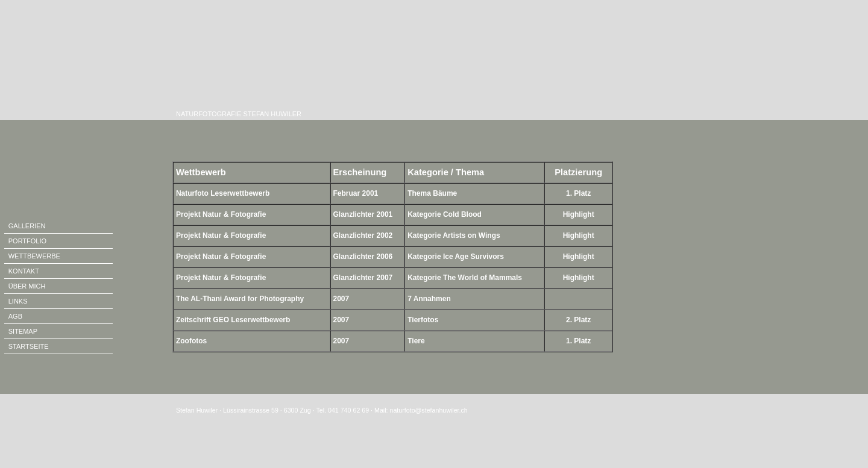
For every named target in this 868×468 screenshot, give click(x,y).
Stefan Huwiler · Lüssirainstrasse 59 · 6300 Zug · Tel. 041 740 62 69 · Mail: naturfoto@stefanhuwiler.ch (322, 410)
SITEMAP (23, 331)
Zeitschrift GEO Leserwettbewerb (233, 320)
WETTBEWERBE (34, 256)
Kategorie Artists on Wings (454, 236)
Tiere (416, 341)
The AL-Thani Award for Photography (240, 299)
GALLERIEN (27, 226)
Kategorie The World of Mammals (465, 278)
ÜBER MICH (27, 286)
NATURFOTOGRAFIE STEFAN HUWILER (237, 114)
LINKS (18, 301)
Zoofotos (191, 341)
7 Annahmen (429, 299)
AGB (15, 316)
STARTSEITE (29, 346)
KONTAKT (24, 271)
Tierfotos (423, 320)
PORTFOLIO (27, 241)
